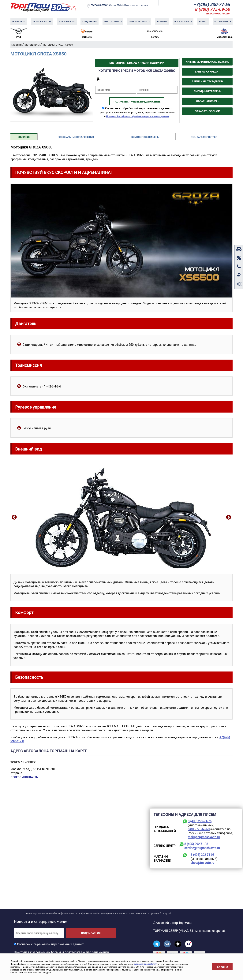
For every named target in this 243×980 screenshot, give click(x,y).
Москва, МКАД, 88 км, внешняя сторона (119, 5)
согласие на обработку (145, 964)
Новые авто (19, 22)
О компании (221, 22)
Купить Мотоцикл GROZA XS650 (207, 62)
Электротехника (138, 22)
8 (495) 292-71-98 (196, 844)
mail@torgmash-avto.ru (204, 837)
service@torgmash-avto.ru (202, 848)
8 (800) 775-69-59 (212, 9)
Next (228, 517)
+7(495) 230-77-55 (212, 4)
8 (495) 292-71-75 (200, 821)
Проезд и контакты (24, 777)
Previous (14, 517)
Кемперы (162, 22)
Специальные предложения (76, 137)
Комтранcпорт (67, 22)
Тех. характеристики (204, 137)
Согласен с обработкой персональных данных (138, 108)
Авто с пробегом (42, 22)
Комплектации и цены (145, 137)
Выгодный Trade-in (207, 92)
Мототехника (112, 22)
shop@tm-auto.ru (202, 863)
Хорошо (222, 967)
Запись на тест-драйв (207, 82)
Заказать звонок (207, 111)
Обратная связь (207, 101)
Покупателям (182, 22)
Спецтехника (90, 22)
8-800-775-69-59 (199, 829)
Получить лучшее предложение (137, 102)
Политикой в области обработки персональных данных (138, 117)
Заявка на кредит (207, 72)
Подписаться (91, 933)
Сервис (203, 22)
